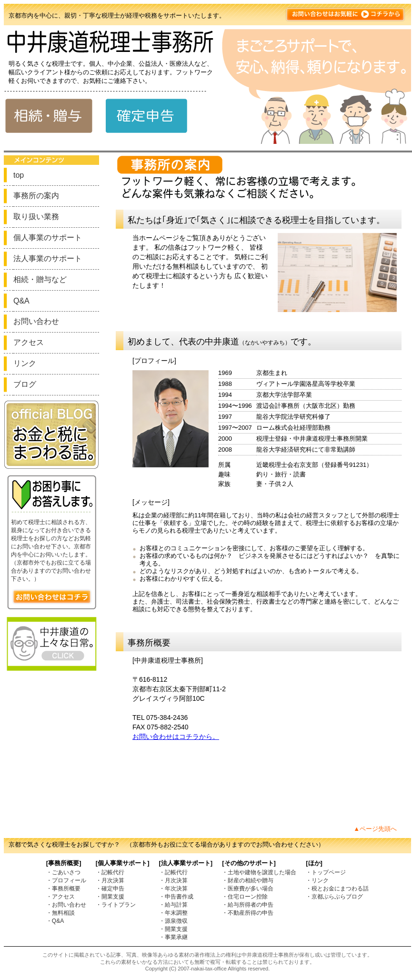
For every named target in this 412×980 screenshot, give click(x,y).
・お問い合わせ (66, 905)
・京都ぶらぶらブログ (334, 897)
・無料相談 (60, 913)
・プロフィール (66, 880)
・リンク (317, 880)
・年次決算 (173, 889)
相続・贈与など (40, 279)
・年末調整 (173, 913)
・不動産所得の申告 (248, 913)
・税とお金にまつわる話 (337, 889)
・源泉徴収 (173, 921)
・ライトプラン (116, 905)
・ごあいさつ (63, 872)
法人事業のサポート (48, 258)
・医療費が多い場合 (248, 889)
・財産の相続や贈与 (248, 880)
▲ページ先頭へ (375, 829)
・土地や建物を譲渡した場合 (259, 872)
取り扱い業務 (36, 217)
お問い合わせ (36, 321)
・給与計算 (173, 905)
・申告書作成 (176, 897)
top (19, 175)
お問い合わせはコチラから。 (176, 737)
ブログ (25, 384)
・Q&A (55, 921)
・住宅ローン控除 (245, 897)
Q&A (21, 301)
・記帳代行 (110, 872)
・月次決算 (110, 880)
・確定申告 (110, 889)
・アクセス (60, 897)
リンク (25, 363)
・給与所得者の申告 (248, 905)
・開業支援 (110, 897)
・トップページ (326, 872)
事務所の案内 (36, 196)
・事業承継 (173, 937)
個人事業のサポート (48, 237)
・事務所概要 (63, 889)
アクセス (29, 342)
